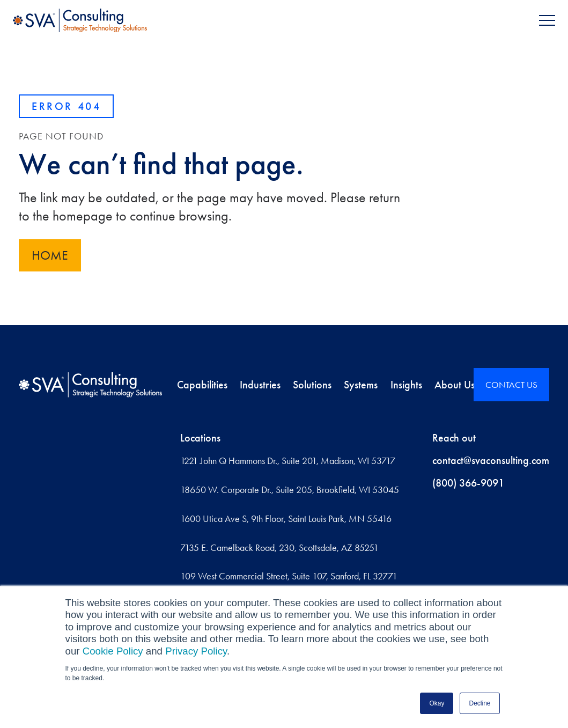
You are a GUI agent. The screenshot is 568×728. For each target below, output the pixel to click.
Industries (260, 385)
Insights (406, 385)
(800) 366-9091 (468, 483)
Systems (361, 385)
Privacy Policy (196, 651)
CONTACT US (511, 385)
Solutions (312, 385)
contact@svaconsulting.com (491, 460)
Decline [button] (480, 703)
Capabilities (202, 385)
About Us (455, 385)
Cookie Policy (113, 651)
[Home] (90, 385)
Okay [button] (437, 703)
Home (50, 255)
